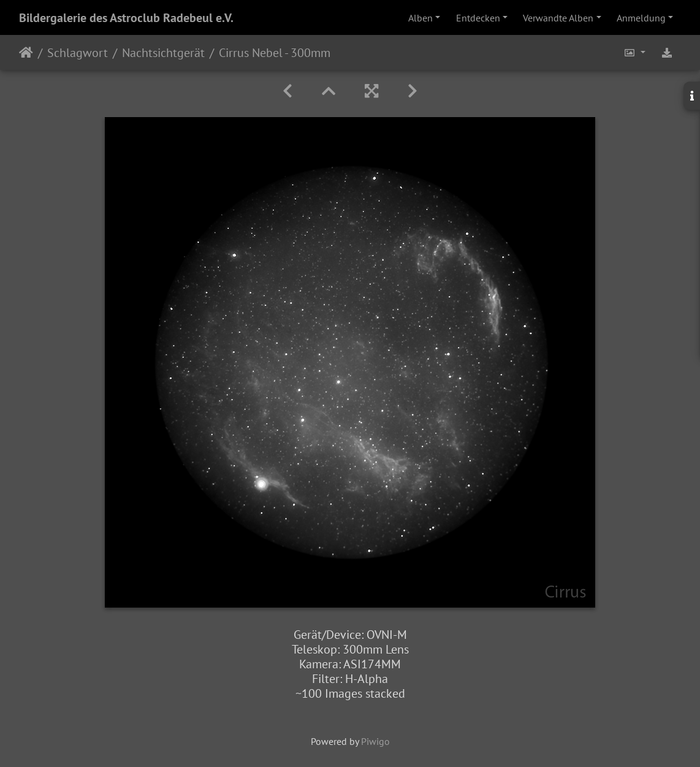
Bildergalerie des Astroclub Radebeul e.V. (126, 18)
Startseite (26, 53)
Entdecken (478, 18)
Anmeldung (641, 18)
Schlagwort (78, 53)
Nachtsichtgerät (163, 53)
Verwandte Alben (558, 18)
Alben (420, 18)
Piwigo (375, 741)
